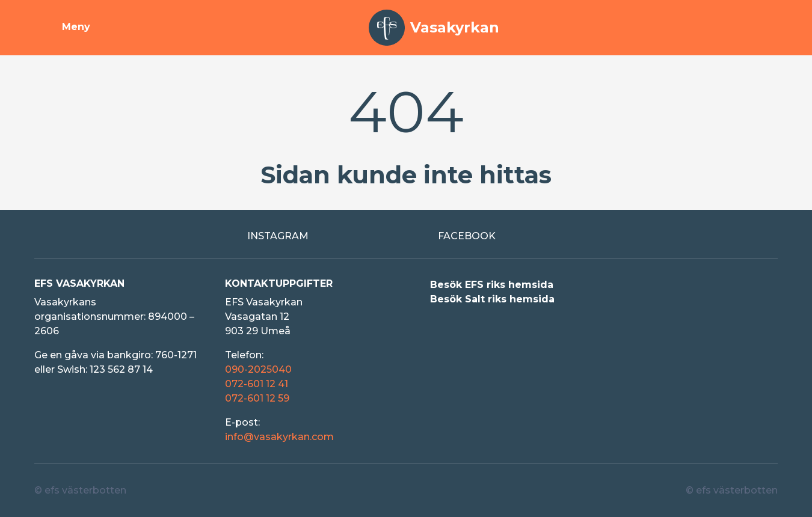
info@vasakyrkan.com (279, 437)
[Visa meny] (62, 28)
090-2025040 (258, 369)
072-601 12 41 (257, 384)
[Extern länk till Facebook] (501, 236)
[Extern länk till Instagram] (311, 236)
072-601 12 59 (257, 398)
